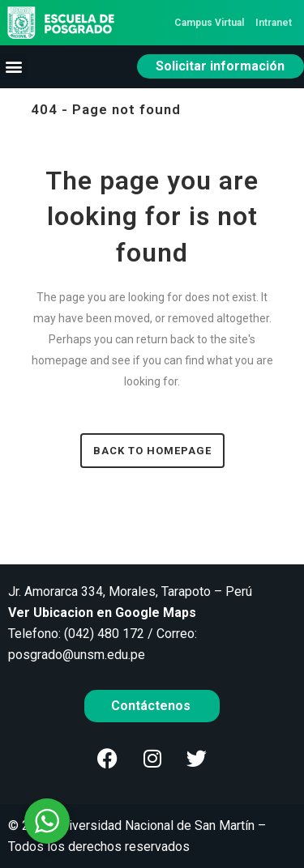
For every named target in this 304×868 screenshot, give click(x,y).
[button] (13, 67)
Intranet (274, 23)
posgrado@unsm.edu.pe (77, 655)
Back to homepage (152, 451)
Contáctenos (152, 706)
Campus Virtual (209, 23)
